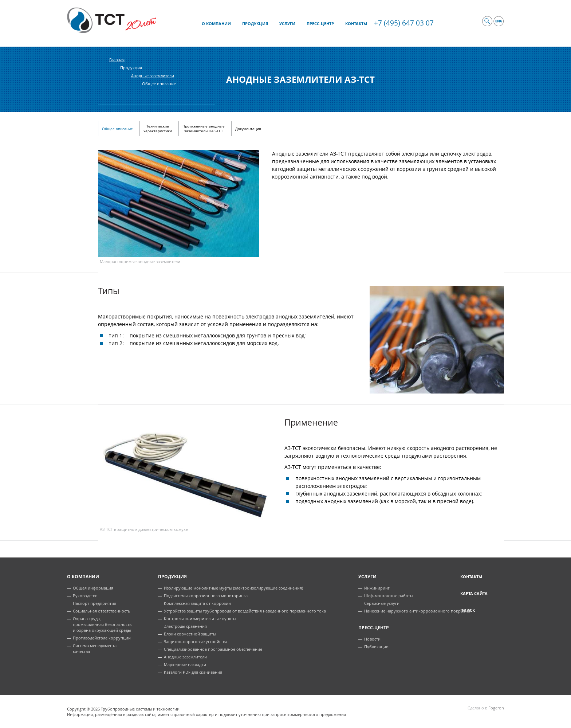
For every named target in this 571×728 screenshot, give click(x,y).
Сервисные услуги (382, 603)
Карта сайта (474, 593)
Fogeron (496, 708)
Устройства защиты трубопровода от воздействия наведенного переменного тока (245, 611)
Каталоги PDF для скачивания (193, 672)
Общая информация (93, 588)
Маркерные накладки (185, 664)
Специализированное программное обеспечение (213, 649)
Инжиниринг (377, 588)
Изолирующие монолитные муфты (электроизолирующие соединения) (233, 588)
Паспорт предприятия (94, 603)
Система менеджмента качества (95, 648)
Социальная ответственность (102, 611)
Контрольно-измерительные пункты (200, 619)
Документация (248, 129)
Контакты (471, 577)
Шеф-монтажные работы (389, 596)
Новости (372, 639)
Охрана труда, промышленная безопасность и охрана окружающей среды (102, 624)
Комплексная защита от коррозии (197, 603)
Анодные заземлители (185, 657)
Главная (117, 60)
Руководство (85, 596)
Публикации (376, 647)
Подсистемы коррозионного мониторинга (206, 596)
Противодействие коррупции (102, 638)
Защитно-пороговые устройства (196, 641)
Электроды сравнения (185, 626)
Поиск (468, 610)
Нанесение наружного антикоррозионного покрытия (417, 611)
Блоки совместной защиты (190, 634)
